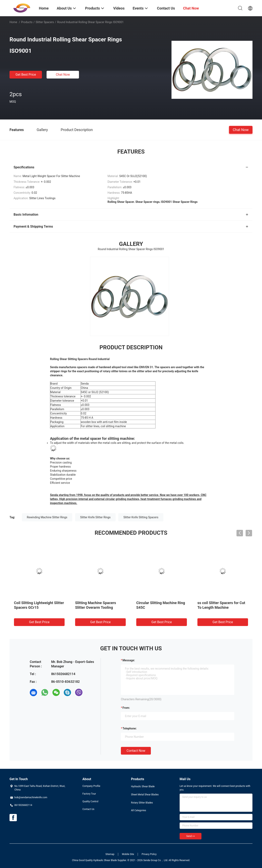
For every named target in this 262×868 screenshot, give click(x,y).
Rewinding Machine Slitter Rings (47, 517)
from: (126, 708)
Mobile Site (128, 854)
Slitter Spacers (45, 22)
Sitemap (110, 854)
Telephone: (130, 728)
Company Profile (91, 786)
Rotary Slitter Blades (142, 803)
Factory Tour (89, 794)
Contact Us (88, 809)
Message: (129, 660)
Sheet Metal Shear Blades (145, 795)
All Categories (138, 810)
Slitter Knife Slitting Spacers (141, 517)
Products (27, 22)
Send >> (191, 836)
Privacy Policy (149, 854)
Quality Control (90, 801)
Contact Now (136, 751)
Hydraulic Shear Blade (143, 786)
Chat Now (63, 75)
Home (13, 22)
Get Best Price (26, 75)
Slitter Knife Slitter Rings (95, 517)
